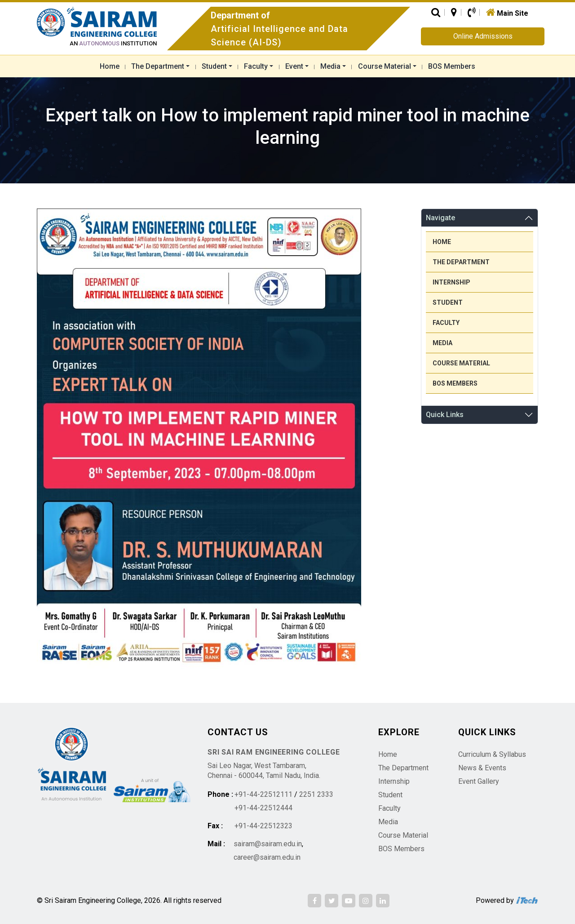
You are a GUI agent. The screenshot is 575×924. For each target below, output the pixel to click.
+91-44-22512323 (263, 826)
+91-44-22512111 (263, 794)
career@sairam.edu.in (267, 857)
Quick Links (445, 415)
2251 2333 (316, 794)
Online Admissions (483, 36)
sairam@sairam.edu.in (268, 844)
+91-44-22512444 (263, 808)
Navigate (440, 218)
